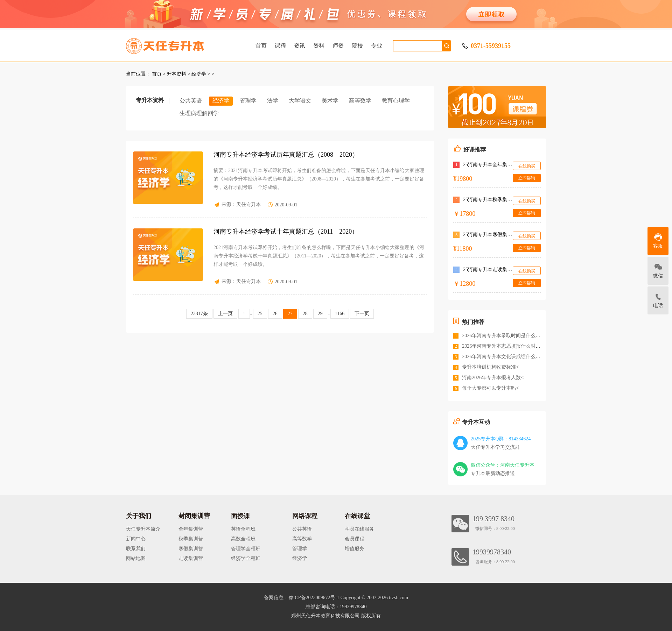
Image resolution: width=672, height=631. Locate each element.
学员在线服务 (359, 529)
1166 (340, 314)
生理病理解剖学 (199, 113)
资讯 (300, 46)
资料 (319, 46)
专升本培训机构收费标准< (490, 367)
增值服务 (355, 549)
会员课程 (355, 539)
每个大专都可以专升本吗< (490, 388)
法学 (273, 101)
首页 (261, 46)
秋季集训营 (191, 539)
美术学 (330, 101)
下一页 (362, 314)
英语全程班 (243, 529)
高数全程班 (243, 539)
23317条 (199, 314)
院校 (357, 46)
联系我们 (136, 549)
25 (260, 314)
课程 (280, 46)
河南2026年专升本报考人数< (493, 378)
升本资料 (176, 74)
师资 (338, 46)
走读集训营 (191, 558)
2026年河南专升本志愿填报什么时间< (503, 346)
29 (320, 314)
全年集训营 (191, 529)
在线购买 (527, 166)
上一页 (225, 314)
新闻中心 (136, 539)
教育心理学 (396, 101)
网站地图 (136, 558)
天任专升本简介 (143, 529)
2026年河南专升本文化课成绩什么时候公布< (510, 357)
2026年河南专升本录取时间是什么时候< (505, 336)
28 (305, 314)
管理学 (248, 101)
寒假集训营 (191, 549)
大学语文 (300, 101)
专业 (377, 46)
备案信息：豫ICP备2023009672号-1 (302, 598)
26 (275, 314)
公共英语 (191, 101)
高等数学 (360, 101)
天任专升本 (248, 204)
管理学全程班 (246, 549)
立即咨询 (527, 178)
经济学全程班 (246, 558)
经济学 (199, 74)
